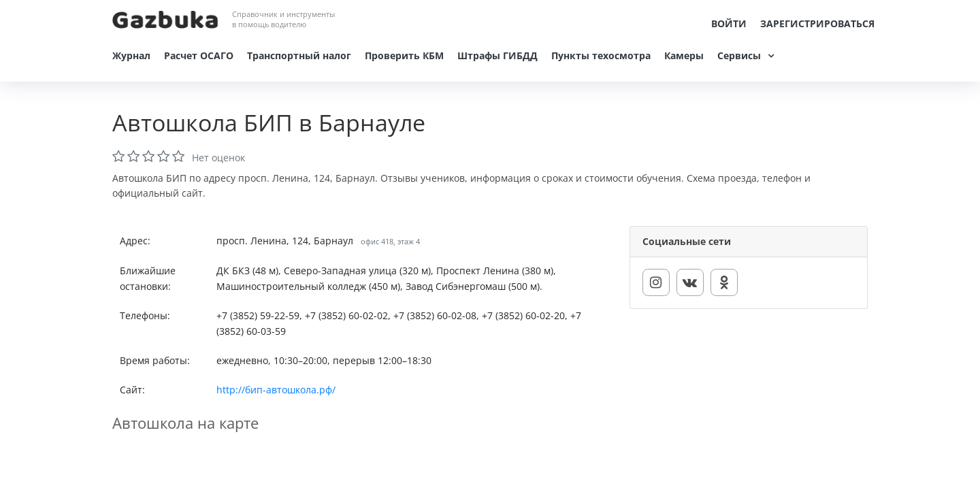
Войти (729, 23)
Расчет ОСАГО (199, 55)
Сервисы (739, 55)
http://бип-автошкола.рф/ (276, 390)
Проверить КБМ (404, 55)
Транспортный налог (299, 55)
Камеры (684, 55)
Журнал (131, 55)
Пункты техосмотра (601, 55)
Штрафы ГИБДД (497, 55)
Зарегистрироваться (817, 23)
